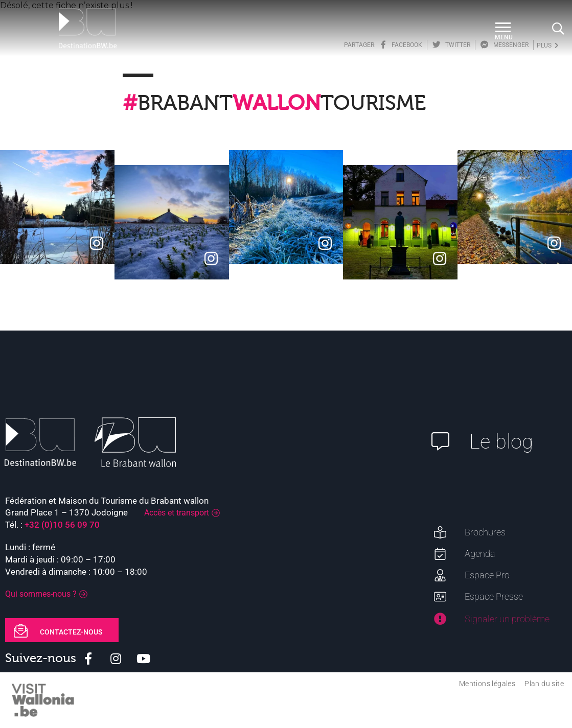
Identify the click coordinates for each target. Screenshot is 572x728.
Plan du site (544, 684)
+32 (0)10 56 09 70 (62, 525)
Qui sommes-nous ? (41, 594)
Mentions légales (487, 684)
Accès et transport (177, 513)
